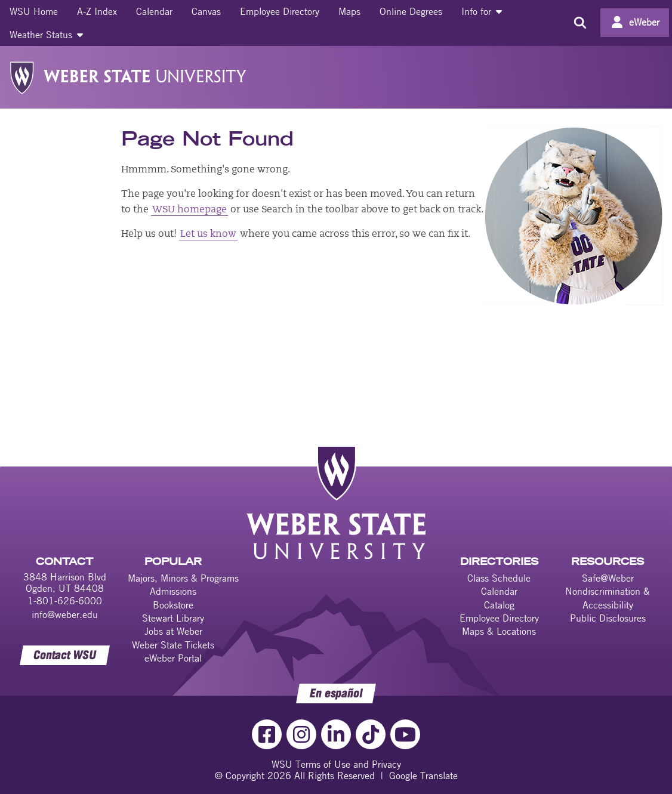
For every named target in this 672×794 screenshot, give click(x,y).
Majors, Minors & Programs (183, 578)
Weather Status (46, 35)
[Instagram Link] (301, 734)
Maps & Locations (499, 631)
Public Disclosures (608, 618)
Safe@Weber (608, 578)
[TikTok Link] (371, 734)
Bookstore (173, 605)
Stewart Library (173, 618)
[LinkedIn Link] (336, 734)
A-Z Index (97, 11)
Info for (482, 11)
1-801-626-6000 (65, 601)
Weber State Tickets (173, 645)
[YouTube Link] (405, 734)
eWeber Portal (173, 658)
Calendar (154, 11)
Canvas (206, 11)
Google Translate (423, 776)
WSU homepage (189, 210)
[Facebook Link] (267, 734)
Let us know (208, 234)
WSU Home (34, 11)
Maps (349, 11)
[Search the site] (580, 23)
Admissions (173, 591)
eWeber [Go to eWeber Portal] (644, 22)
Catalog (499, 605)
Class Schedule (499, 578)
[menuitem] (34, 11)
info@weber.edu (65, 614)
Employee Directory (280, 11)
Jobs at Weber (173, 631)
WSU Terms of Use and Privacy (336, 764)
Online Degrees (411, 11)
